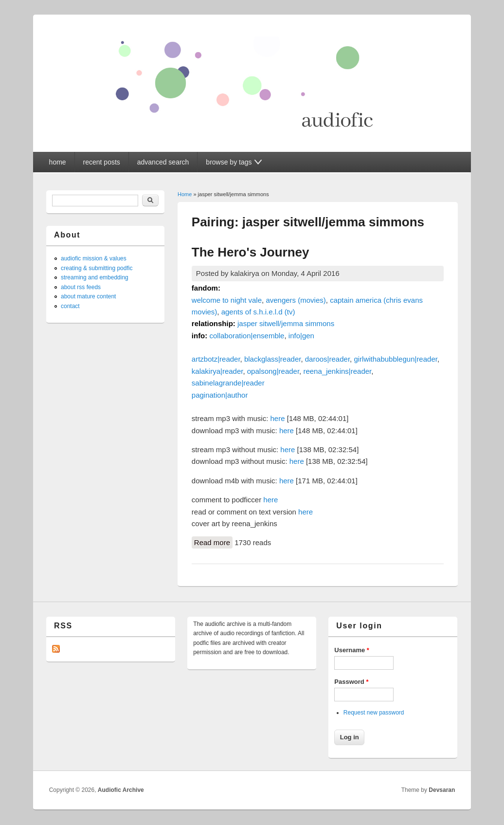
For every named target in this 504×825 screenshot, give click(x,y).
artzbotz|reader (216, 359)
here (278, 418)
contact (70, 306)
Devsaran (442, 790)
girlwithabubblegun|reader (396, 359)
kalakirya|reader (217, 371)
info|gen (301, 336)
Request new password (374, 713)
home (58, 162)
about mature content (88, 296)
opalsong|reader (273, 371)
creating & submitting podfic (97, 268)
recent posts (102, 162)
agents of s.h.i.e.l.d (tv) (258, 312)
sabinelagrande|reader (228, 383)
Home (185, 194)
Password (351, 682)
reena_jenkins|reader (337, 371)
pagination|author (220, 395)
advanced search (163, 162)
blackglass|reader (272, 359)
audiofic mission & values (94, 258)
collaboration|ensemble (247, 336)
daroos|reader (327, 359)
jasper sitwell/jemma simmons (286, 323)
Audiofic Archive (121, 790)
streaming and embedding (95, 277)
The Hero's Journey (251, 252)
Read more (213, 542)
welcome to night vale (227, 300)
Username (352, 650)
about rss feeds (81, 287)
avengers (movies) (296, 300)
